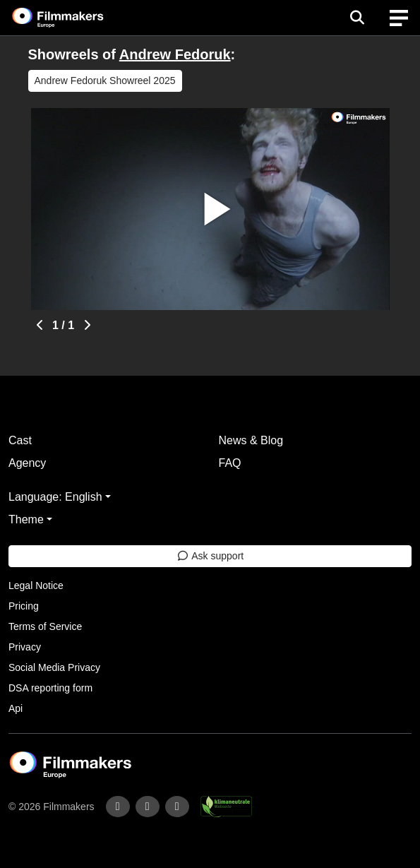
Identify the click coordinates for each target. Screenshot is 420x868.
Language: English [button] (55, 497)
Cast (20, 440)
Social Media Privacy (54, 667)
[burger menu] (399, 18)
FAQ (230, 463)
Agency (27, 463)
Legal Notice (36, 585)
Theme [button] (26, 519)
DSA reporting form (50, 688)
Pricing (24, 606)
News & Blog (251, 440)
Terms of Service (45, 626)
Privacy (25, 647)
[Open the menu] (357, 18)
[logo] (75, 18)
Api (16, 708)
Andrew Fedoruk (175, 54)
